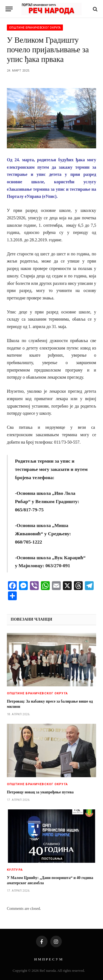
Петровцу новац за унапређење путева (40, 792)
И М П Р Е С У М (48, 959)
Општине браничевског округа (35, 28)
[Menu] (9, 9)
